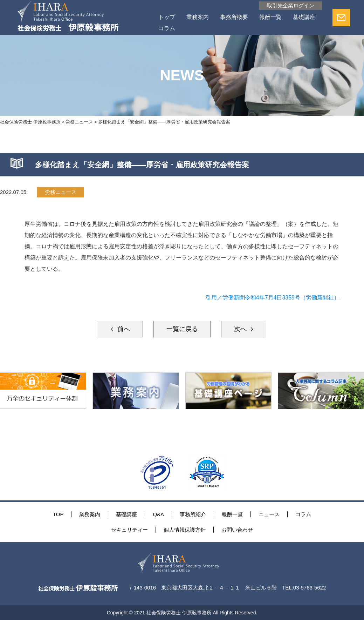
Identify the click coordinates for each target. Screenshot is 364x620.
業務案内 (198, 17)
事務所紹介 (193, 514)
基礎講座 (304, 17)
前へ (122, 329)
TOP (58, 514)
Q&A (158, 514)
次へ (242, 329)
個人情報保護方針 (185, 530)
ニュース (269, 514)
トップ (167, 17)
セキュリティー (129, 530)
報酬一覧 (270, 17)
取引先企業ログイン (291, 5)
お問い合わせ (237, 530)
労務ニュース (61, 192)
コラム (167, 28)
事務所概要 (234, 17)
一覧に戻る (182, 329)
